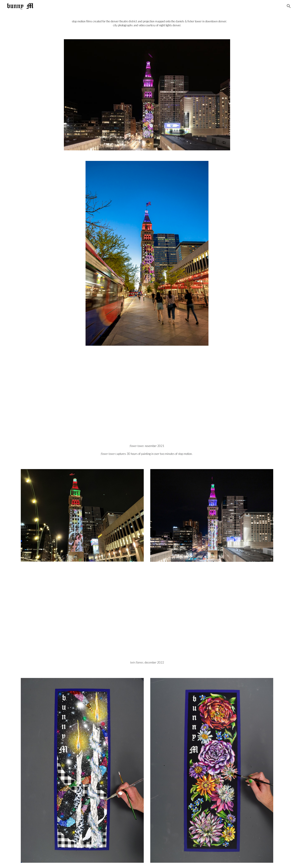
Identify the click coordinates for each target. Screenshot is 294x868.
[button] (289, 6)
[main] (147, 23)
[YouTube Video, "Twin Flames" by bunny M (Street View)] (147, 615)
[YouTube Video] (147, 398)
